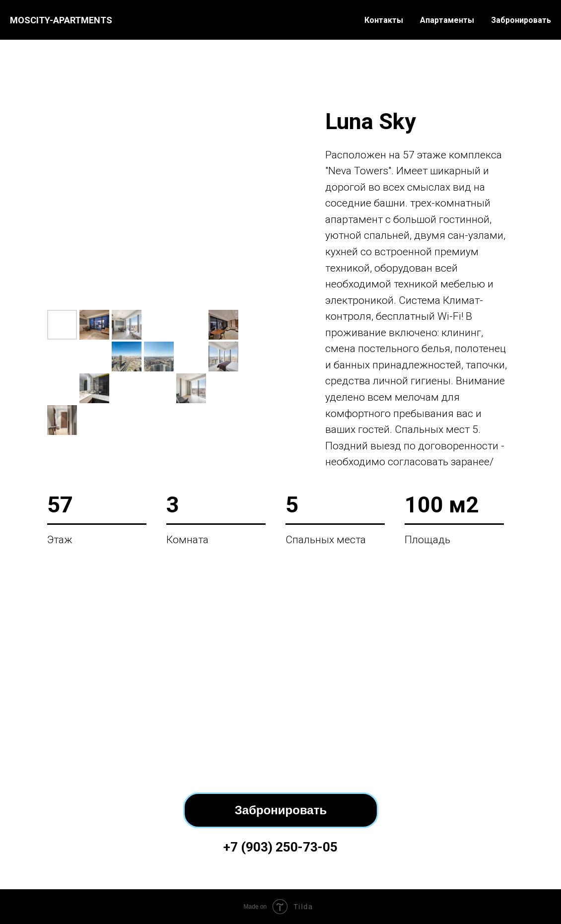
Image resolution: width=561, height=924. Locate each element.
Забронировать (521, 20)
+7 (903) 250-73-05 (280, 847)
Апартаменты (447, 20)
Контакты (384, 20)
